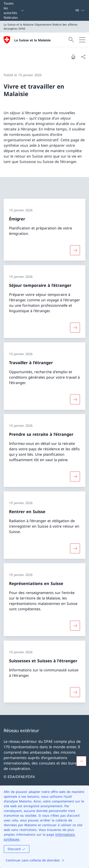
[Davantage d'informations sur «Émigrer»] (75, 250)
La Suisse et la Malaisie (32, 40)
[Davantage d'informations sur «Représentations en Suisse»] (75, 626)
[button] (81, 761)
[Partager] (83, 57)
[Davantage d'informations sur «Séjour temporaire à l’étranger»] (75, 328)
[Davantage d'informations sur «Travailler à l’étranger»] (75, 399)
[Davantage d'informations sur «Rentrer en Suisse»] (75, 548)
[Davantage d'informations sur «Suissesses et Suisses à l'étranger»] (75, 692)
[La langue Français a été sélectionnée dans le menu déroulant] (80, 10)
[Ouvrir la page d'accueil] (27, 40)
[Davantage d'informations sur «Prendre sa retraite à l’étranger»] (75, 476)
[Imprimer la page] (73, 57)
